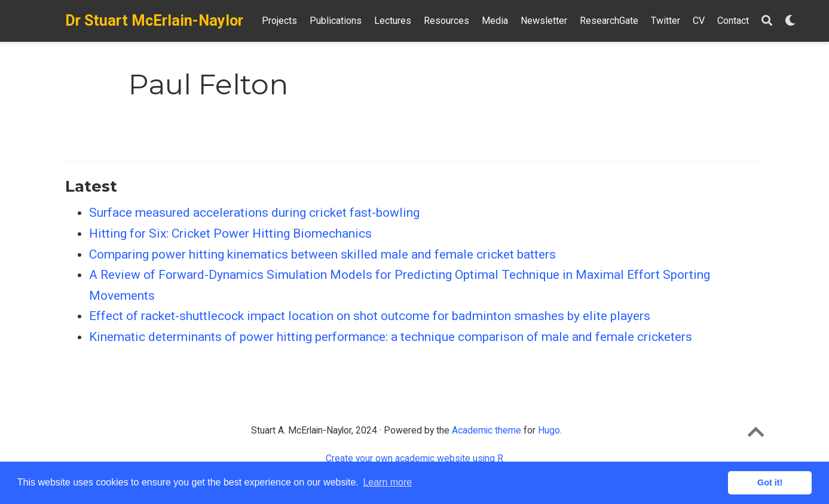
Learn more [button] (387, 482)
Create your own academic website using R (414, 458)
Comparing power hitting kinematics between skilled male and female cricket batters (322, 254)
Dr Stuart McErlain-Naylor (154, 21)
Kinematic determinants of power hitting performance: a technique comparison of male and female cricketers (391, 337)
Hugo (549, 430)
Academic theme (487, 430)
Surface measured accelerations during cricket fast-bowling (254, 213)
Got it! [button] (770, 483)
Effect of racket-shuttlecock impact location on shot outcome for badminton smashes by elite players (370, 316)
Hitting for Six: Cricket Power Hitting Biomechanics (230, 233)
